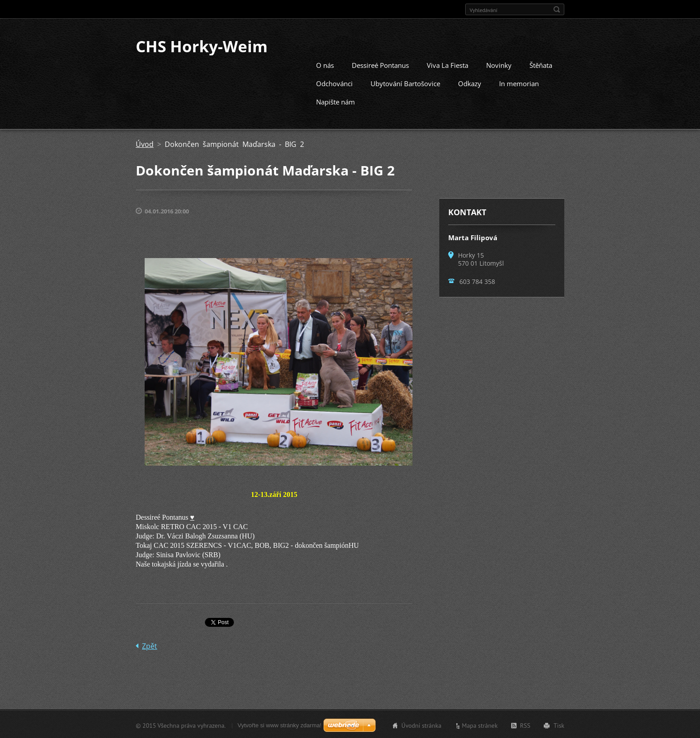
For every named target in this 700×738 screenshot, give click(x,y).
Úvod (145, 143)
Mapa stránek (480, 725)
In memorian (519, 83)
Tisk (559, 725)
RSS (525, 725)
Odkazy (470, 83)
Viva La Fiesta (448, 64)
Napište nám (335, 101)
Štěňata (541, 64)
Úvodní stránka (421, 725)
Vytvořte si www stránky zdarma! (279, 724)
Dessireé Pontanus (380, 64)
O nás (325, 64)
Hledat (557, 9)
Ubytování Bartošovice (405, 83)
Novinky (499, 64)
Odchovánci (334, 83)
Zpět (150, 645)
